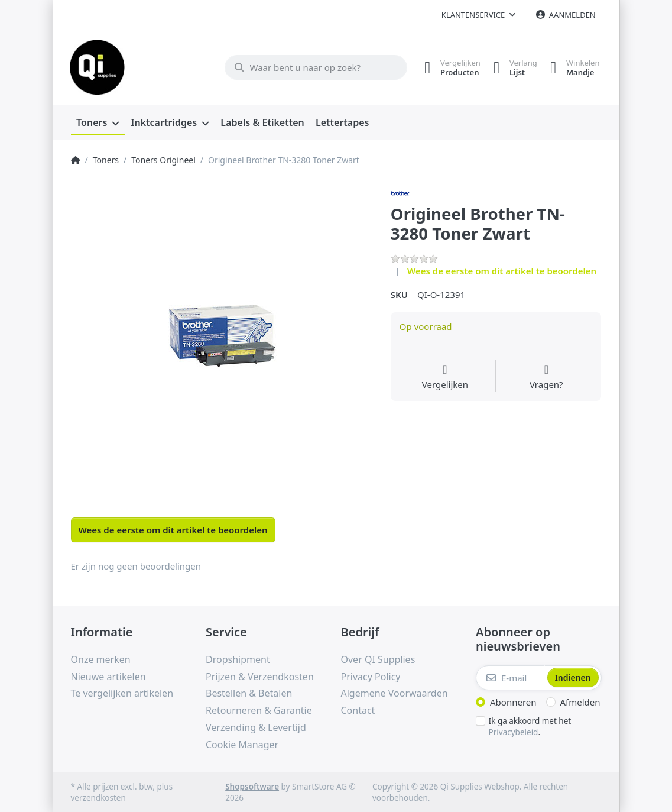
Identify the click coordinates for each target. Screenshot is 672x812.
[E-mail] (510, 677)
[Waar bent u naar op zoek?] (309, 67)
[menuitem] (98, 122)
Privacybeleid (514, 730)
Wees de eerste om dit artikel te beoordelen (502, 269)
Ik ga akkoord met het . (530, 725)
